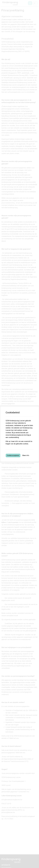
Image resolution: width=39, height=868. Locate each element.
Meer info (26, 455)
